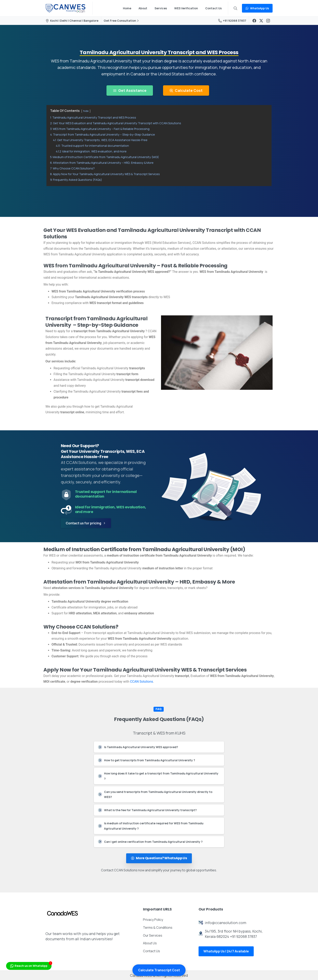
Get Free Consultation (122, 21)
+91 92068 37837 (232, 21)
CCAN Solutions (141, 682)
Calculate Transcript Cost (159, 970)
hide (86, 111)
